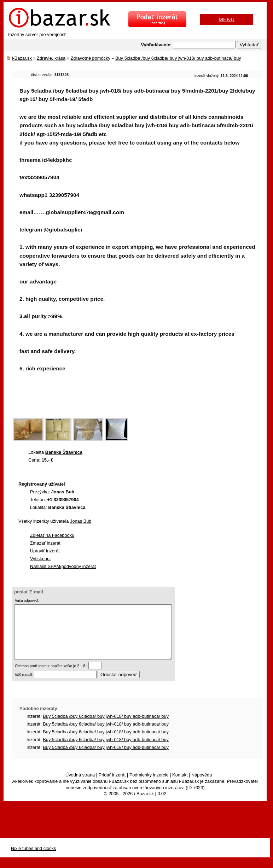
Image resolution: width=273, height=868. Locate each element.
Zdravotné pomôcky (90, 58)
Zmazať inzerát (45, 543)
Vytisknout (40, 559)
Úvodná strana (80, 785)
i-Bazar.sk (22, 58)
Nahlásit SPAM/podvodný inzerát (63, 566)
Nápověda (202, 785)
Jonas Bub (81, 521)
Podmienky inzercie (149, 785)
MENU (226, 19)
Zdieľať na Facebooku (52, 535)
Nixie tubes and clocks (33, 859)
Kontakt (180, 785)
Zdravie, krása (51, 58)
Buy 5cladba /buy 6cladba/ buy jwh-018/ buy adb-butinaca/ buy (178, 58)
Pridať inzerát (112, 785)
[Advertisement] (141, 399)
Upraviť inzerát (45, 551)
